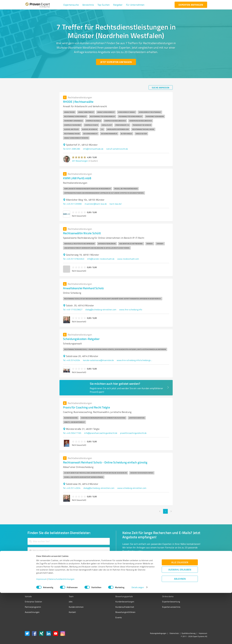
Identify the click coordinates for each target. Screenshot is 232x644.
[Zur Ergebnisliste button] (43, 560)
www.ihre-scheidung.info (131, 309)
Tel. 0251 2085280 (72, 149)
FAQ (106, 591)
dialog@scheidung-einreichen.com (101, 309)
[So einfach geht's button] (138, 560)
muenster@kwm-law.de (96, 204)
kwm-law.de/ (116, 204)
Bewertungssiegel (33, 586)
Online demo (151, 596)
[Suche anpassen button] (161, 87)
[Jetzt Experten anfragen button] (116, 62)
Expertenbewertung (154, 602)
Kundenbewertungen (114, 602)
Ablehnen (180, 630)
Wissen (108, 586)
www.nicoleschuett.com (128, 259)
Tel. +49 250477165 (72, 433)
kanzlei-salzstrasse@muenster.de (98, 360)
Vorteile (28, 596)
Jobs (65, 602)
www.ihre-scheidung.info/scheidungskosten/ (134, 360)
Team (66, 596)
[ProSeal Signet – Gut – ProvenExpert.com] (196, 591)
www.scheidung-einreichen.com (132, 488)
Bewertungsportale (113, 596)
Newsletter (151, 591)
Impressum (42, 630)
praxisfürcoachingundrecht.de (133, 433)
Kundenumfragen (33, 591)
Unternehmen (70, 591)
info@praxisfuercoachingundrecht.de (101, 433)
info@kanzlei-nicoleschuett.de (101, 259)
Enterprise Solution (33, 602)
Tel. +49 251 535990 (72, 204)
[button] (71, 5)
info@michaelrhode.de (93, 149)
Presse (149, 586)
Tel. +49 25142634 (72, 360)
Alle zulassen (180, 613)
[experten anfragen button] (191, 5)
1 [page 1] (165, 511)
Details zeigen (138, 638)
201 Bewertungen (80, 161)
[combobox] (69, 541)
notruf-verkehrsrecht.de (117, 149)
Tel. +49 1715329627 (73, 309)
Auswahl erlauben (180, 621)
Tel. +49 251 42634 (72, 488)
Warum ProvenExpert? (73, 586)
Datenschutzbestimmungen (61, 630)
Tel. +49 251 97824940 (74, 259)
